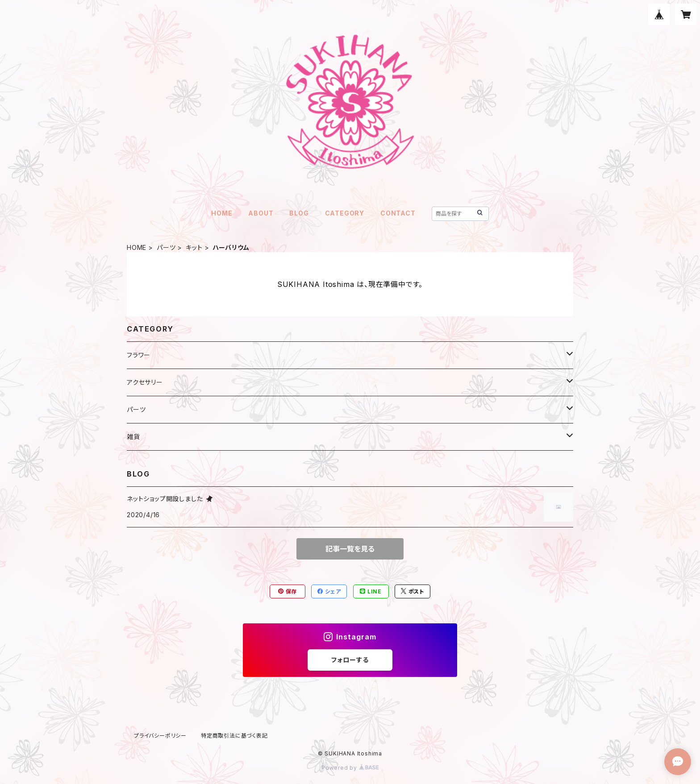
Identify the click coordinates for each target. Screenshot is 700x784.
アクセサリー (145, 382)
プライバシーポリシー (160, 736)
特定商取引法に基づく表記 (234, 736)
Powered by (350, 768)
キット (194, 247)
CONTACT (398, 213)
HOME (222, 213)
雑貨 (133, 437)
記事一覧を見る (350, 549)
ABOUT (261, 213)
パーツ (166, 247)
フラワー (139, 355)
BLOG (299, 213)
